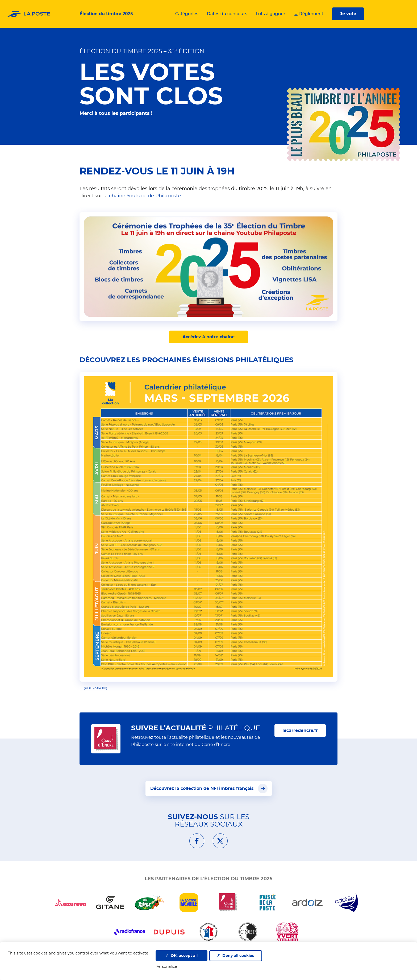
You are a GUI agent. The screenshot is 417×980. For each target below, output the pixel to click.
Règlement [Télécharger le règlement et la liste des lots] (309, 14)
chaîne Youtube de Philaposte (145, 196)
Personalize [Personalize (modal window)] (166, 966)
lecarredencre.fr (304, 730)
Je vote (348, 14)
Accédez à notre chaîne (208, 337)
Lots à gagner (270, 14)
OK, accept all (182, 956)
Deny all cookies (235, 956)
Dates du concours (227, 14)
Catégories (187, 14)
